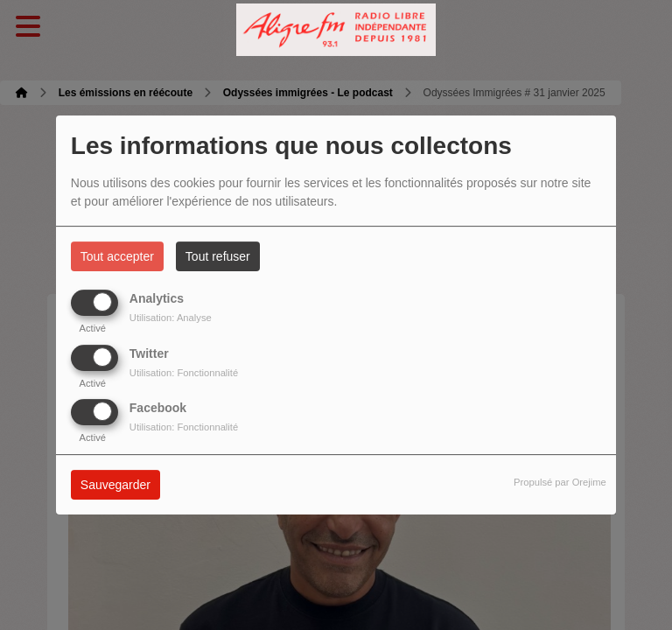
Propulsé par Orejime (560, 482)
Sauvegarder (115, 485)
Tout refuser (218, 256)
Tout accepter (117, 256)
